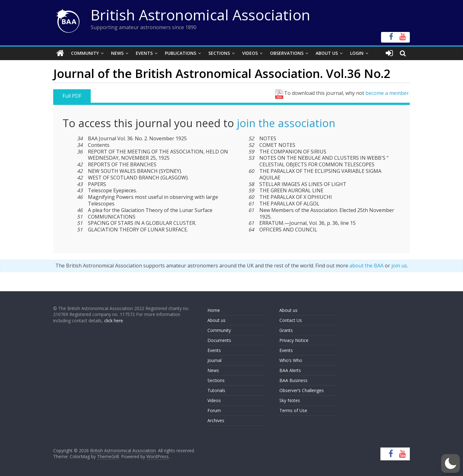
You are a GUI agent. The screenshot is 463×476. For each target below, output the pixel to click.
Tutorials (216, 390)
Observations (287, 53)
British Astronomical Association (201, 15)
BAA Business (293, 380)
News (117, 53)
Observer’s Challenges (302, 390)
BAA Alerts (290, 370)
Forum (214, 410)
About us (216, 320)
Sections (219, 53)
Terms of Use (293, 410)
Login (357, 53)
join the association (286, 123)
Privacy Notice (294, 340)
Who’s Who (291, 360)
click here (114, 321)
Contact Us (291, 320)
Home (214, 310)
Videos (250, 53)
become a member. (388, 93)
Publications (181, 53)
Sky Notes (290, 400)
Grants (286, 330)
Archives (216, 420)
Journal (214, 360)
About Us (327, 53)
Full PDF (72, 96)
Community (85, 53)
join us (399, 266)
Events (144, 53)
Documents (219, 340)
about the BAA (366, 266)
